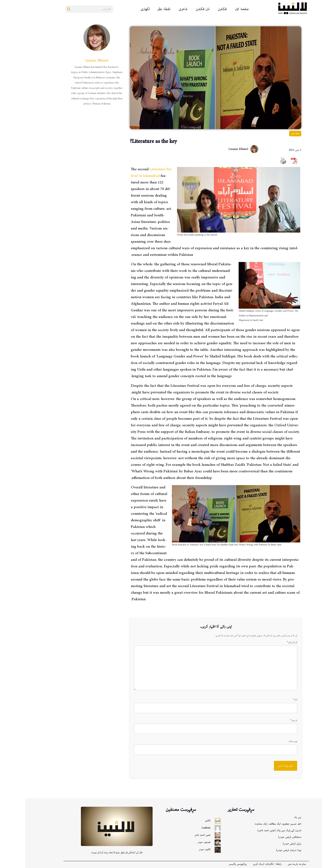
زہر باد (272, 817)
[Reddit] (317, 35)
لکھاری (120, 9)
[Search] (43, 9)
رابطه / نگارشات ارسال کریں (242, 864)
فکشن (197, 9)
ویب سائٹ (268, 742)
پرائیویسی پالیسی (212, 864)
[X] (317, 93)
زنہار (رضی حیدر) (267, 844)
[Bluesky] (317, 68)
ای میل (269, 721)
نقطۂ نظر (139, 9)
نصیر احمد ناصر (177, 835)
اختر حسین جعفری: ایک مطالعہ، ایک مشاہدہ (253, 824)
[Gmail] (317, 85)
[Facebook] (317, 27)
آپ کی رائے (267, 642)
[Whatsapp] (317, 60)
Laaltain (181, 828)
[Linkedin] (317, 43)
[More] (317, 101)
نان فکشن (177, 9)
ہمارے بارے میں (272, 864)
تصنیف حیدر (179, 842)
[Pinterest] (317, 52)
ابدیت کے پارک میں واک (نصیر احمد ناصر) (254, 830)
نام (270, 700)
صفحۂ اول (217, 9)
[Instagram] (317, 76)
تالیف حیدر (179, 849)
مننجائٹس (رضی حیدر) (264, 837)
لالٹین (182, 821)
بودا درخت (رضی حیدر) (263, 850)
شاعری (158, 9)
